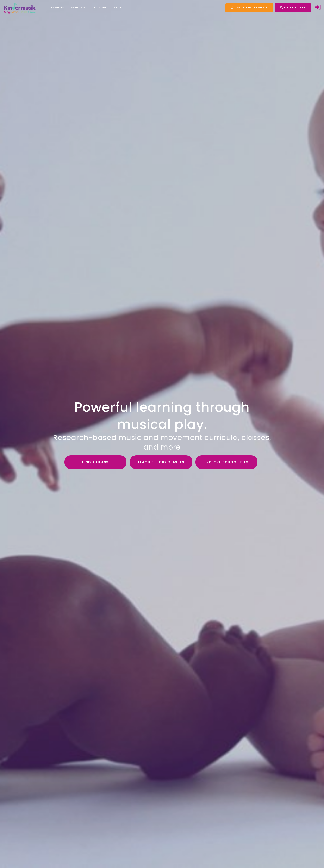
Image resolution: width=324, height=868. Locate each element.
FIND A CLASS (293, 8)
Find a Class (96, 462)
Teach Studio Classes (161, 462)
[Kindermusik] (20, 8)
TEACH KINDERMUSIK (249, 8)
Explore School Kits (226, 462)
